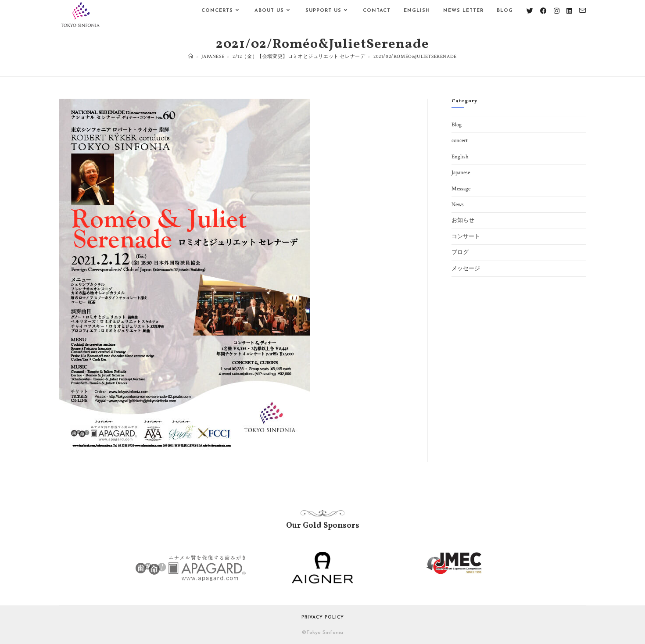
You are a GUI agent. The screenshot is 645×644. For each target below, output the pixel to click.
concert (460, 141)
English (460, 157)
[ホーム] (191, 57)
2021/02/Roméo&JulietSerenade (415, 57)
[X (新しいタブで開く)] (530, 11)
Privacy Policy (323, 617)
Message (461, 189)
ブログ (460, 252)
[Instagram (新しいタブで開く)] (557, 11)
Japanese (461, 173)
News (458, 205)
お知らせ (463, 220)
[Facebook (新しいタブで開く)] (543, 11)
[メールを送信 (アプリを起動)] (582, 11)
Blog (457, 125)
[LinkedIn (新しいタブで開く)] (569, 11)
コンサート (466, 237)
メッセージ (466, 269)
